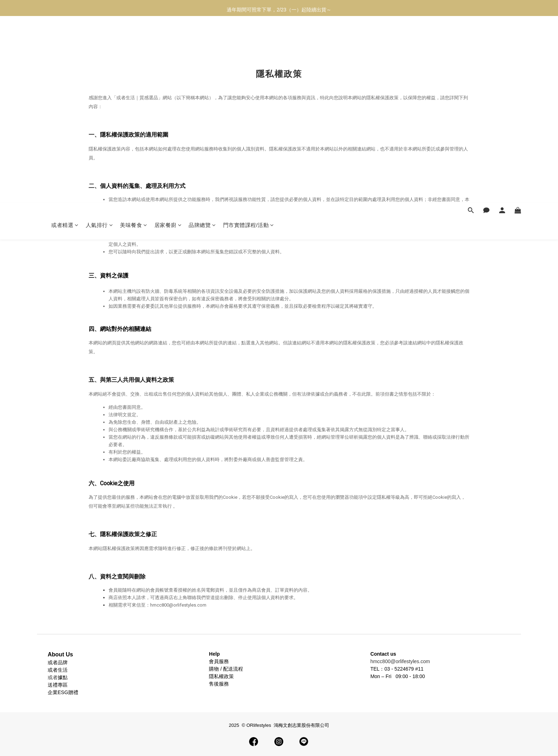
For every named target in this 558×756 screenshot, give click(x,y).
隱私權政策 (221, 676)
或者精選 (65, 38)
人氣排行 (99, 38)
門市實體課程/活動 (249, 38)
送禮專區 (58, 685)
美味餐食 (134, 38)
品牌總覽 (202, 38)
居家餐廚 (168, 38)
